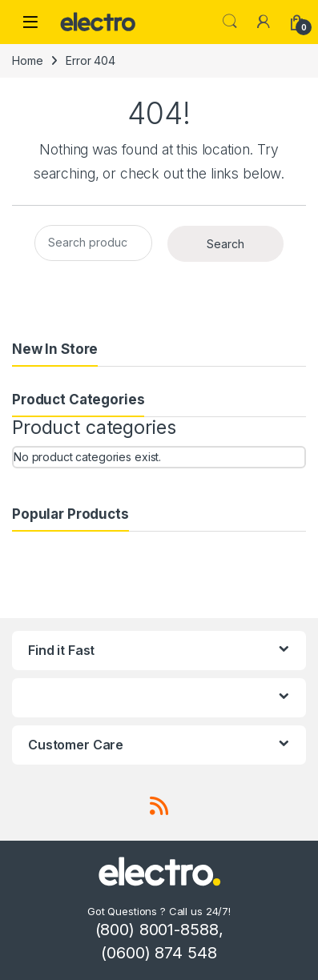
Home (27, 60)
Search (230, 22)
